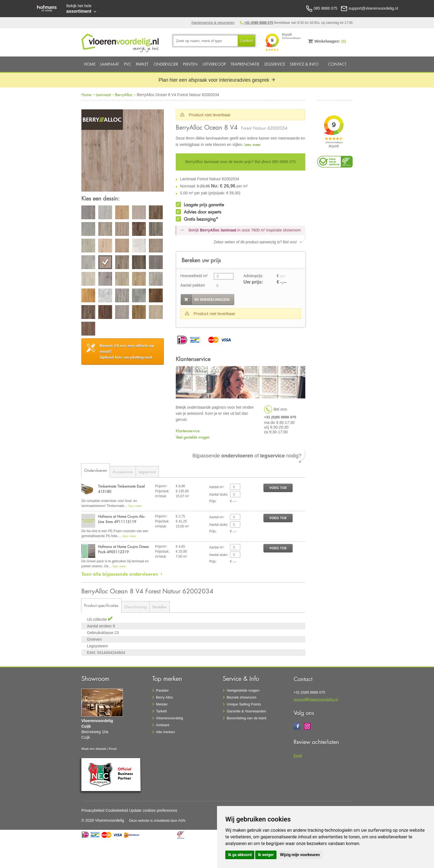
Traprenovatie (245, 64)
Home (90, 64)
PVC (128, 64)
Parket (142, 64)
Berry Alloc (165, 697)
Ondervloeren (95, 470)
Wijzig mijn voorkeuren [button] (300, 855)
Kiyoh (298, 755)
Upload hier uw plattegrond (127, 351)
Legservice (275, 64)
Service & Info (304, 64)
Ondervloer (166, 64)
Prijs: (213, 501)
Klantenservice (188, 431)
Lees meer (253, 144)
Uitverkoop (214, 64)
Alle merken (166, 732)
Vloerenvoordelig (170, 718)
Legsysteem (97, 646)
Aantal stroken (100, 626)
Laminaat (110, 64)
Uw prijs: (253, 282)
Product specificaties (101, 605)
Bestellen (160, 607)
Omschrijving (135, 607)
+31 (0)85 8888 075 (259, 23)
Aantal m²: (217, 487)
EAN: (91, 653)
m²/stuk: (161, 496)
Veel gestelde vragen (193, 437)
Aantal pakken (193, 285)
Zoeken (246, 41)
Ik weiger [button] (266, 855)
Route (113, 749)
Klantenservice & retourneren (213, 23)
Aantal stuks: (219, 494)
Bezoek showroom (241, 697)
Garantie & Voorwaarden (246, 711)
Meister (162, 704)
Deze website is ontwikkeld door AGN (157, 821)
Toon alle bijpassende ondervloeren (120, 574)
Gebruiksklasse (101, 633)
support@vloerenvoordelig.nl (316, 699)
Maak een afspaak (94, 749)
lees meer (135, 506)
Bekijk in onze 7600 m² (245, 230)
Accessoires (123, 472)
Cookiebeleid (117, 810)
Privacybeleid (93, 810)
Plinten (190, 64)
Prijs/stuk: (162, 491)
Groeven (94, 639)
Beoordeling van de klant (246, 718)
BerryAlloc (124, 95)
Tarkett (162, 711)
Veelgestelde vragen (243, 690)
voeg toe (278, 488)
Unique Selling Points (244, 704)
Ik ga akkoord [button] (240, 855)
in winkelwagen (212, 300)
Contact (337, 64)
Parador (162, 690)
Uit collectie (97, 619)
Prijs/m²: (161, 486)
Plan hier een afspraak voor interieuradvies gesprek (217, 80)
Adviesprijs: (254, 276)
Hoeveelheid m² (194, 276)
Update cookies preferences (153, 810)
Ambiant (163, 725)
